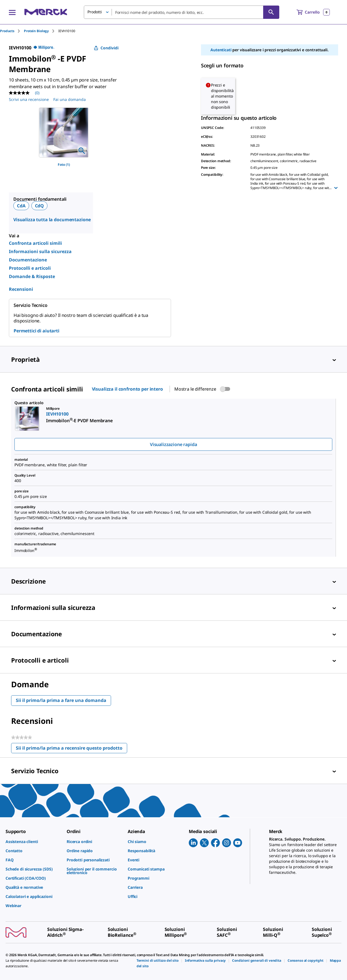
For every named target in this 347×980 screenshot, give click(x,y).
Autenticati (221, 50)
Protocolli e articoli (30, 268)
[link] (33, 842)
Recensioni (21, 289)
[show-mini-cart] (313, 12)
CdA (21, 206)
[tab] (12, 31)
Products (7, 31)
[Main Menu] (12, 12)
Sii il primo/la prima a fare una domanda (61, 700)
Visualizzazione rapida (173, 444)
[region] (64, 133)
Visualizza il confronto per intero (127, 389)
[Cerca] (271, 12)
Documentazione (28, 260)
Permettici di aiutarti (37, 331)
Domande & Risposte (32, 276)
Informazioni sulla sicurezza (40, 251)
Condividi (106, 48)
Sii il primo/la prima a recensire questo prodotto (71, 749)
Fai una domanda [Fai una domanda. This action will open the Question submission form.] (70, 99)
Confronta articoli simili (35, 243)
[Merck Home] (46, 12)
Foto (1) (64, 165)
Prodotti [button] (95, 12)
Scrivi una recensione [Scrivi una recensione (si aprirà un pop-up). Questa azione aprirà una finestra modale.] (29, 99)
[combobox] (182, 12)
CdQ (40, 206)
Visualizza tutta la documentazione (52, 220)
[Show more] (336, 188)
